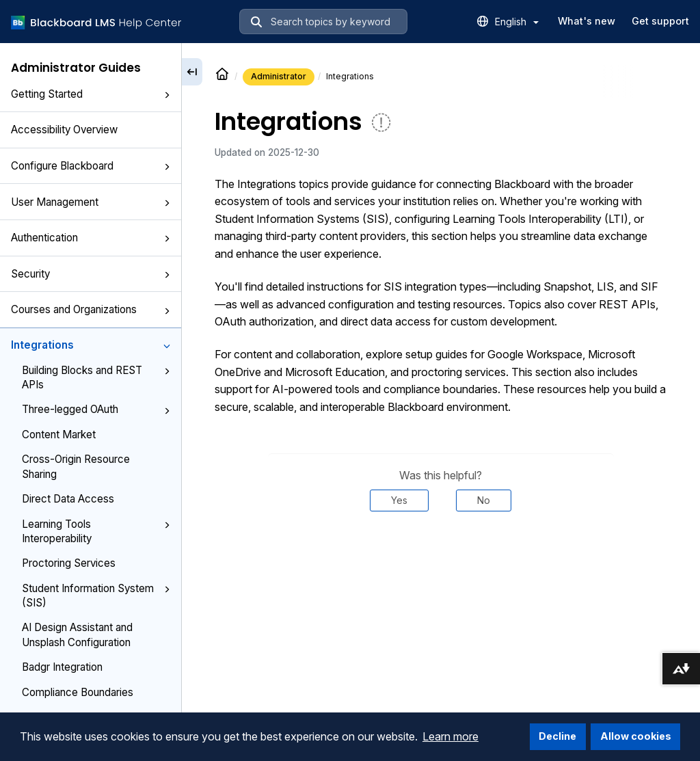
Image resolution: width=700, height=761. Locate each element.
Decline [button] (557, 736)
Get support (660, 21)
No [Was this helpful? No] (484, 500)
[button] (167, 95)
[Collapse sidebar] (192, 72)
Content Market (59, 435)
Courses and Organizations (91, 309)
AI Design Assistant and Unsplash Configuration (77, 635)
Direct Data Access (68, 499)
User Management (91, 202)
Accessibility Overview (64, 130)
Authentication (91, 238)
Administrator (279, 76)
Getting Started (91, 94)
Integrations (91, 345)
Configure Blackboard (91, 166)
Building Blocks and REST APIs (96, 377)
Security (91, 274)
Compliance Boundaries (78, 692)
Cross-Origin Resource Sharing (76, 466)
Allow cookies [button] (636, 736)
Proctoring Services (69, 563)
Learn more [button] (450, 736)
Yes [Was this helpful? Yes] (399, 500)
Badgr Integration (62, 667)
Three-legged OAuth (96, 409)
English (517, 22)
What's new (587, 21)
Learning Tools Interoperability (96, 531)
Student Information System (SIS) (96, 596)
